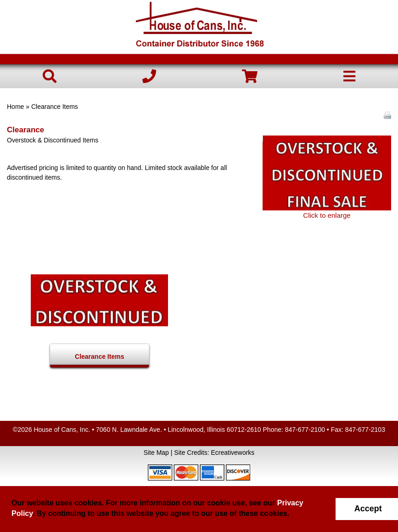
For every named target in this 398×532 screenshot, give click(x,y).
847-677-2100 (305, 430)
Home (15, 107)
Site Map (156, 453)
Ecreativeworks (233, 453)
